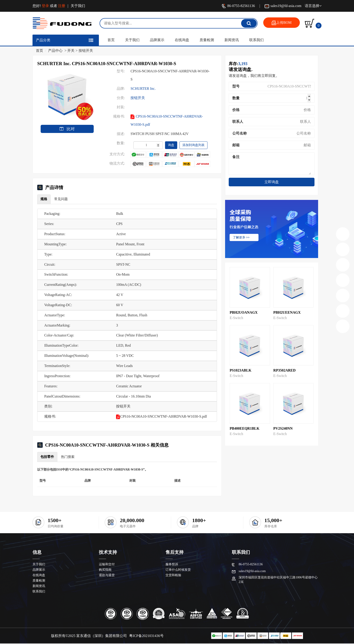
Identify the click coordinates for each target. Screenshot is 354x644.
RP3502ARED (285, 370)
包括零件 (48, 457)
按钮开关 (86, 51)
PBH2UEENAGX (287, 312)
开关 (71, 51)
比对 (67, 129)
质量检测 (207, 40)
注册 (62, 6)
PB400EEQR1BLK (245, 428)
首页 (111, 40)
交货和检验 (173, 576)
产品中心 (55, 51)
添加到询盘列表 (193, 145)
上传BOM (282, 23)
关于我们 (78, 6)
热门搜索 (69, 457)
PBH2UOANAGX (244, 312)
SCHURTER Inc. (143, 89)
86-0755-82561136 (238, 6)
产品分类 (43, 40)
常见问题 (62, 199)
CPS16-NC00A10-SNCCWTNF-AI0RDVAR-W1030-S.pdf (167, 120)
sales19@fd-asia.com (283, 6)
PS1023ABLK (240, 370)
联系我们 (256, 40)
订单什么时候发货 (178, 570)
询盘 (171, 145)
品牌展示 (157, 40)
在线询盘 (182, 40)
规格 (44, 199)
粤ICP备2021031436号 (146, 636)
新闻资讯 (232, 40)
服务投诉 (172, 565)
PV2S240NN (283, 428)
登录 (45, 6)
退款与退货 (107, 576)
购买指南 (105, 570)
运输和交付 (107, 565)
